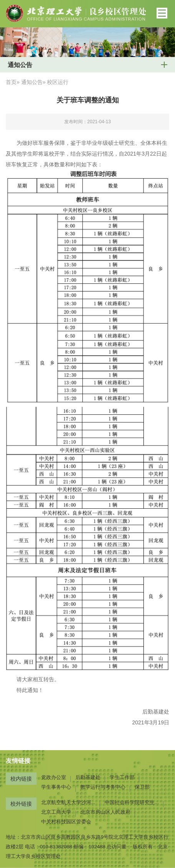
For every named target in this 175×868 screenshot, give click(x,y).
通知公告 (32, 82)
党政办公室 (54, 777)
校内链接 (21, 779)
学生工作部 (122, 777)
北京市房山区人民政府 (105, 812)
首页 (11, 82)
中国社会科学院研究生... (132, 802)
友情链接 (18, 761)
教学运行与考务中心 (103, 787)
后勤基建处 (88, 777)
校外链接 (21, 804)
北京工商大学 (56, 812)
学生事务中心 (56, 787)
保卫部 (142, 787)
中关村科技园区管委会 (66, 822)
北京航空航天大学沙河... (68, 802)
